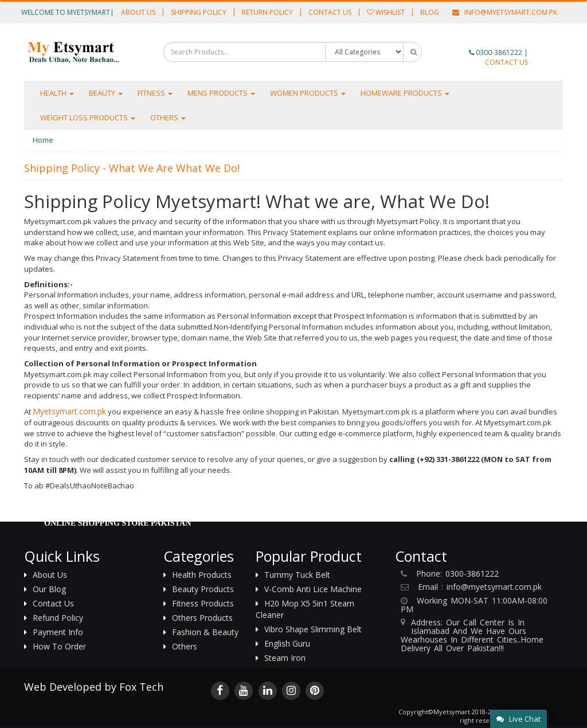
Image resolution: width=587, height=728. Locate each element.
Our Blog (49, 589)
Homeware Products (405, 93)
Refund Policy (58, 618)
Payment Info (58, 632)
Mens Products (221, 93)
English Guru (287, 643)
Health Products (202, 575)
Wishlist (386, 12)
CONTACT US (506, 62)
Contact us (53, 603)
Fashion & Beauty (205, 632)
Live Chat (518, 719)
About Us (138, 12)
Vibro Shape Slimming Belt (313, 629)
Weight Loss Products (88, 118)
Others (168, 118)
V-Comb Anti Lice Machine (313, 589)
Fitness (155, 93)
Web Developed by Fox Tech (94, 687)
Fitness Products (203, 603)
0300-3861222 (499, 52)
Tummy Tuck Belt (297, 575)
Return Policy (267, 12)
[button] (555, 50)
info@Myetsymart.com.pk (505, 12)
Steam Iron (285, 658)
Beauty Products (203, 589)
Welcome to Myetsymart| (68, 12)
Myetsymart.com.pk (69, 411)
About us (50, 575)
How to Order (59, 646)
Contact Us (330, 12)
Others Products (202, 618)
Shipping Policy (199, 12)
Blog (430, 12)
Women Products (308, 93)
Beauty (106, 93)
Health (57, 93)
